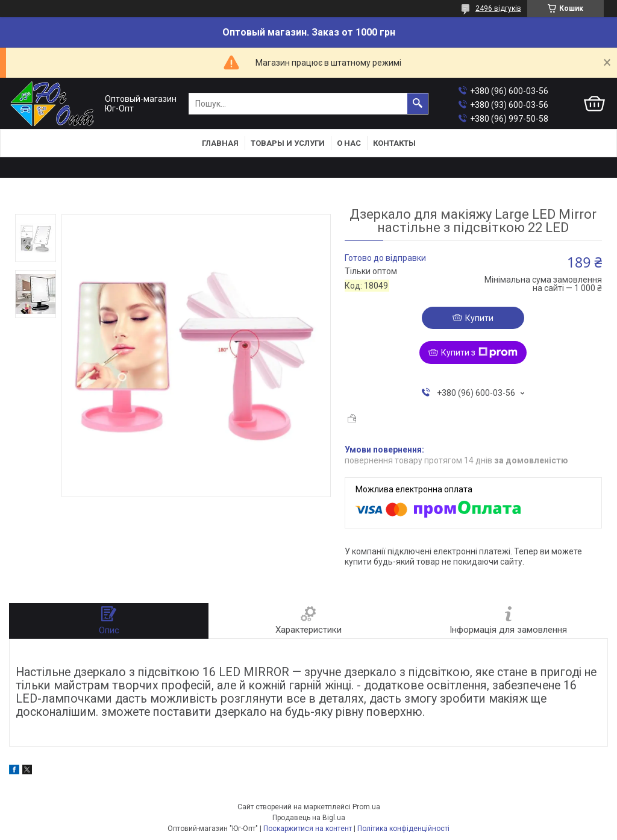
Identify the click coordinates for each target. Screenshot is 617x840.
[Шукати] (418, 104)
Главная (220, 143)
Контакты (394, 143)
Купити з (479, 353)
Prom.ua (366, 807)
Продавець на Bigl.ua (309, 818)
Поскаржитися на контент (308, 829)
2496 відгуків (498, 8)
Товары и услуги (288, 143)
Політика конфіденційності (403, 829)
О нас (349, 143)
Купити (479, 318)
